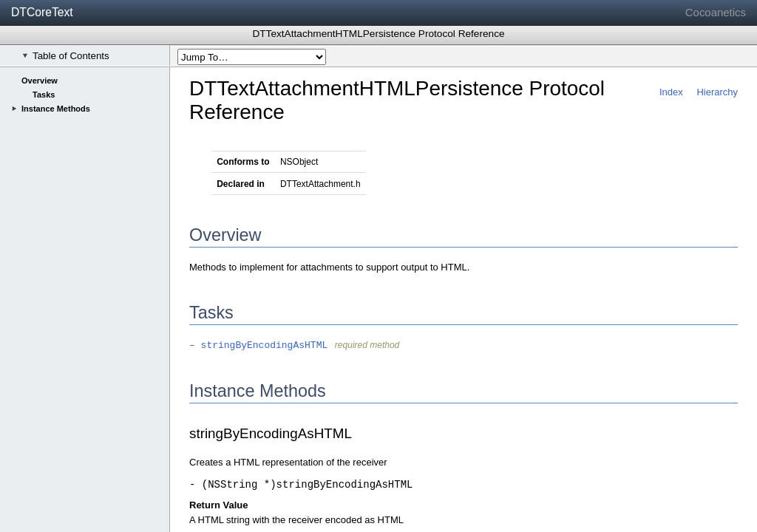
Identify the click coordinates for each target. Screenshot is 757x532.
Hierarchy (717, 92)
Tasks (44, 95)
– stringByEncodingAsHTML (258, 345)
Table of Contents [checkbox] (66, 56)
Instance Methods (56, 109)
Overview (40, 81)
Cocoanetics (716, 12)
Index (671, 92)
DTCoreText (42, 12)
